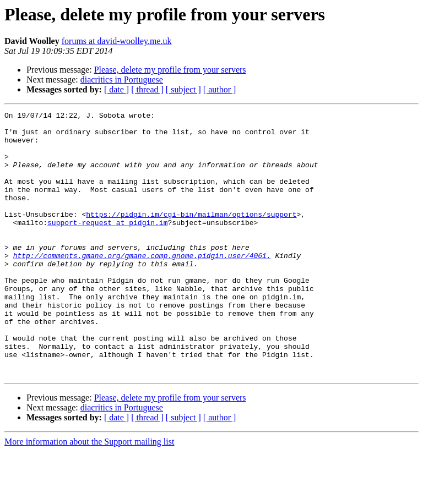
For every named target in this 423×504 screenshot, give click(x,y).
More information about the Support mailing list (89, 494)
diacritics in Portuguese (122, 80)
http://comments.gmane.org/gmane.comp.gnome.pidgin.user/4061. (142, 285)
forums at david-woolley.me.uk (117, 41)
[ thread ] (147, 89)
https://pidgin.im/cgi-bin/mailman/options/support (191, 235)
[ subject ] (183, 89)
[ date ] (116, 89)
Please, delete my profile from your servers (170, 70)
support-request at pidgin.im (107, 245)
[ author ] (220, 89)
